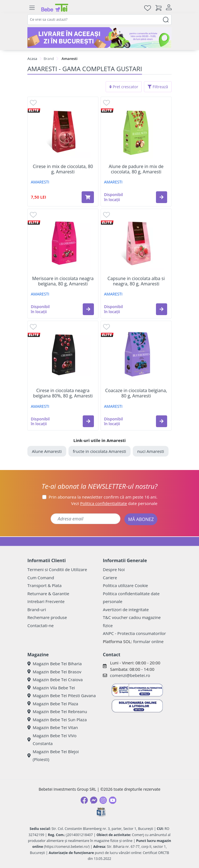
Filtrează (158, 87)
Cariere (110, 578)
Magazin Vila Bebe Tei (51, 688)
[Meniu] (32, 8)
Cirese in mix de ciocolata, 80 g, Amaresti (63, 169)
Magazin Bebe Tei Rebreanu (57, 711)
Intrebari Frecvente (46, 601)
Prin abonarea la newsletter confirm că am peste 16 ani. (103, 497)
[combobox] (99, 20)
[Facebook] (84, 800)
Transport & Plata (44, 585)
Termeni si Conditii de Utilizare (57, 569)
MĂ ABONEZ (141, 519)
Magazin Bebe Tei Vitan (53, 727)
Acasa (32, 59)
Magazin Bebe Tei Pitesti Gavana (62, 695)
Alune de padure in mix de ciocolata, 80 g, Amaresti (136, 169)
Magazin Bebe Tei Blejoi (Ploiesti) (53, 756)
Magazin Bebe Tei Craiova (55, 679)
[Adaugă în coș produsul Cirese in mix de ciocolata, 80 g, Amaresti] (88, 197)
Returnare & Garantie (48, 594)
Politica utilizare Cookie (125, 585)
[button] (162, 197)
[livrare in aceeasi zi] (99, 38)
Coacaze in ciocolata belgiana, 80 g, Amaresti (136, 393)
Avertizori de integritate (126, 609)
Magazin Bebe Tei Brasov (54, 672)
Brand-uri (37, 609)
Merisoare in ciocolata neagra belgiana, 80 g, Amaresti (63, 281)
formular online (148, 641)
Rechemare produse (47, 617)
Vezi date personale (114, 503)
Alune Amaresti (47, 451)
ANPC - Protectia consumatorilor (134, 633)
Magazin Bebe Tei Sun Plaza (57, 720)
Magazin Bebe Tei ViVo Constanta (52, 740)
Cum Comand (41, 578)
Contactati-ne (41, 625)
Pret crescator (124, 87)
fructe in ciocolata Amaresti (100, 451)
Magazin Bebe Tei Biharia (55, 664)
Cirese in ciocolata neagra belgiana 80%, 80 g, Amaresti (63, 393)
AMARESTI (40, 182)
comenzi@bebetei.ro (130, 675)
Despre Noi (114, 569)
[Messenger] (94, 800)
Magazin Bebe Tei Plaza (53, 704)
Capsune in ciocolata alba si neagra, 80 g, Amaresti (136, 281)
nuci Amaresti (151, 451)
